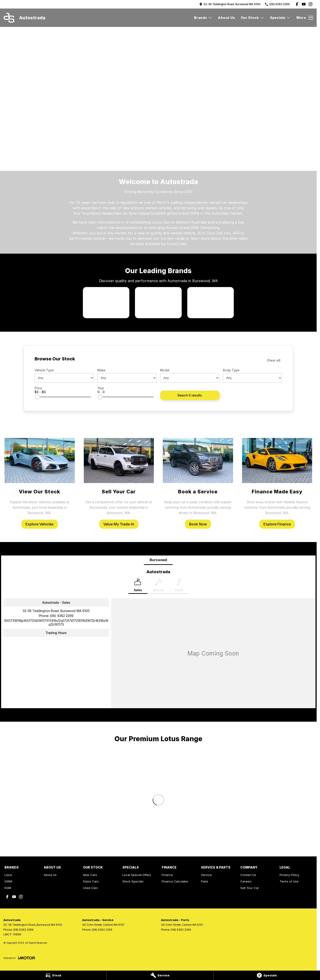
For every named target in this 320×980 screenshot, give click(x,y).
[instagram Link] (310, 4)
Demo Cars (91, 881)
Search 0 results (190, 395)
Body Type (231, 370)
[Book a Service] (198, 483)
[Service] (160, 975)
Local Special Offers (137, 875)
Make (101, 370)
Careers (246, 881)
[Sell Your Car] (119, 483)
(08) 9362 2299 (62, 616)
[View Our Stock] (40, 483)
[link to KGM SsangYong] (211, 303)
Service (206, 875)
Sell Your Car (250, 888)
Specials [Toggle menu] (280, 18)
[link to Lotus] (106, 303)
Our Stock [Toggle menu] (253, 18)
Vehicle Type (44, 370)
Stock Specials (133, 881)
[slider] (37, 397)
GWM (8, 881)
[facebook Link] (297, 4)
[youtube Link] (304, 4)
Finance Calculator (175, 881)
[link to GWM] (158, 303)
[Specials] (267, 975)
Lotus (8, 875)
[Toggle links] (19, 958)
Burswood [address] (158, 560)
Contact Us (248, 875)
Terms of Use (289, 881)
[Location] (138, 586)
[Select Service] (158, 586)
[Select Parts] (179, 586)
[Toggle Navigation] (305, 18)
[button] (158, 69)
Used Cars (90, 888)
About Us (226, 18)
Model (165, 370)
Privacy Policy (289, 875)
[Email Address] (56, 623)
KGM (8, 888)
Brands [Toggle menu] (203, 18)
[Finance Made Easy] (277, 483)
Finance (167, 875)
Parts (205, 881)
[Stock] (53, 975)
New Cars (90, 875)
